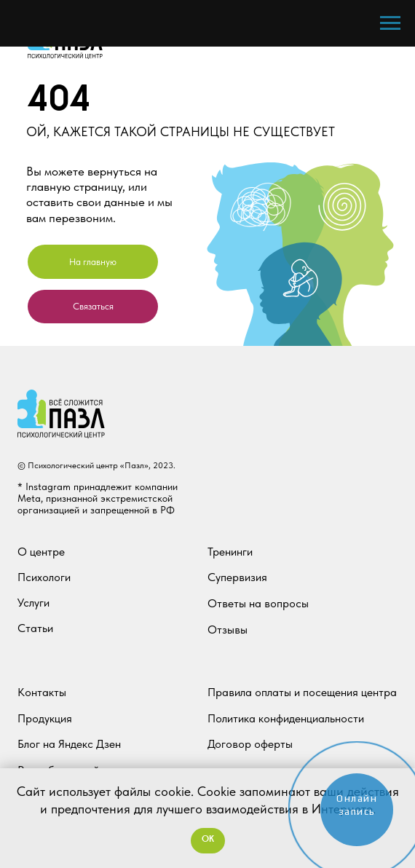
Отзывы (228, 630)
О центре (41, 552)
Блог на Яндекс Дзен (69, 744)
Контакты (42, 692)
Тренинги (230, 552)
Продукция (45, 718)
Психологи (44, 577)
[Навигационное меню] (390, 23)
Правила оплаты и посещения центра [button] (302, 692)
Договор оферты (250, 744)
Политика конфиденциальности (286, 718)
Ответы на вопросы (258, 603)
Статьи (35, 628)
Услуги (33, 603)
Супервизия (237, 577)
